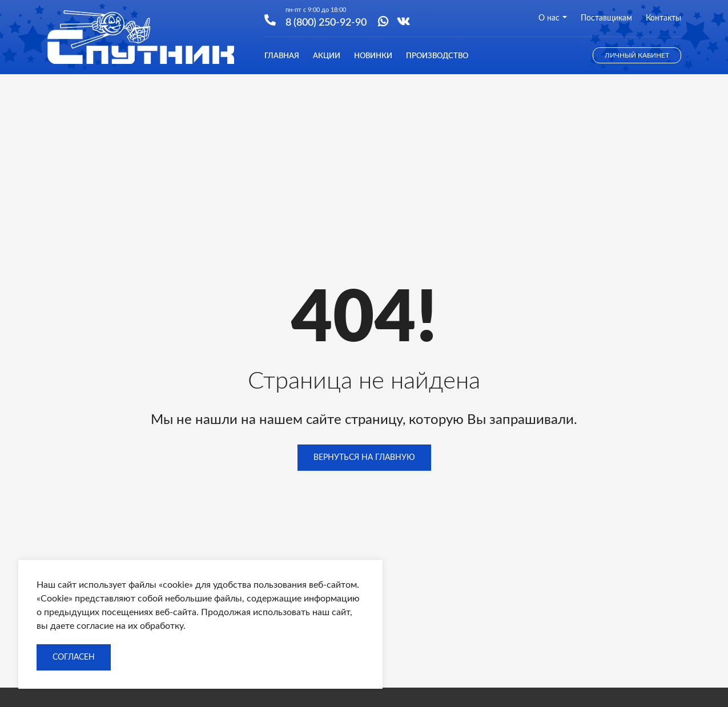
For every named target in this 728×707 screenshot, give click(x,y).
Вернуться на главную (364, 458)
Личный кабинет (637, 55)
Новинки (373, 56)
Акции (327, 56)
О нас (553, 18)
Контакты (663, 18)
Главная (282, 56)
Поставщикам (606, 18)
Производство (437, 56)
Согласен (74, 657)
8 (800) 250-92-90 (326, 22)
